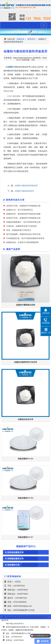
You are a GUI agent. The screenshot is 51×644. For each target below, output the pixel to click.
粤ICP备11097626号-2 (15, 624)
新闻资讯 (31, 39)
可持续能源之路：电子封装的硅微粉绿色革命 (25, 238)
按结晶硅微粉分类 (16, 552)
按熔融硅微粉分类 (16, 559)
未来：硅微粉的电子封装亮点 (19, 230)
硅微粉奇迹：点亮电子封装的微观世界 (22, 242)
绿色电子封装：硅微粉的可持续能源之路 (23, 206)
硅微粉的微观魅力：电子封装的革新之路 (23, 222)
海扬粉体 (20, 39)
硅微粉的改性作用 (26, 419)
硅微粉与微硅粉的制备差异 (27, 186)
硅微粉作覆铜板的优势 (26, 305)
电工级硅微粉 (15, 96)
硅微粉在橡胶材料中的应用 (26, 362)
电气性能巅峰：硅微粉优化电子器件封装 (23, 234)
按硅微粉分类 (13, 565)
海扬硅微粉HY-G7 (25, 537)
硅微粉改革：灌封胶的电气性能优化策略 (23, 214)
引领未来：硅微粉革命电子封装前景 (21, 226)
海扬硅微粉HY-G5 (25, 498)
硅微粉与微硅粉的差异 (25, 191)
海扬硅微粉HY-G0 (25, 459)
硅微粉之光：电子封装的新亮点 (20, 210)
